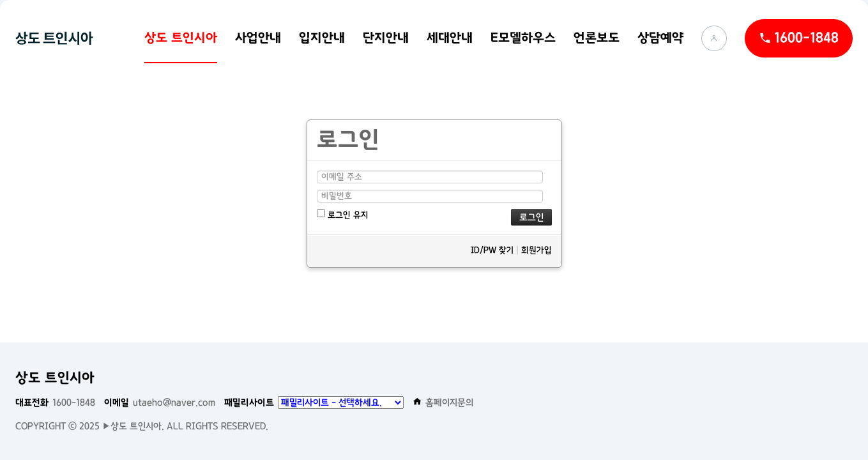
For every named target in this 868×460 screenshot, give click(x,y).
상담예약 (660, 38)
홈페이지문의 (443, 402)
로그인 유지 (343, 214)
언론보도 (597, 38)
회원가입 (537, 250)
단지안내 (386, 38)
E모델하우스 (523, 38)
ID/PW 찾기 (492, 250)
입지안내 (322, 38)
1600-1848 (55, 402)
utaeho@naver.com (160, 402)
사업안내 (258, 38)
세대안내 (450, 38)
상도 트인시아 (181, 38)
